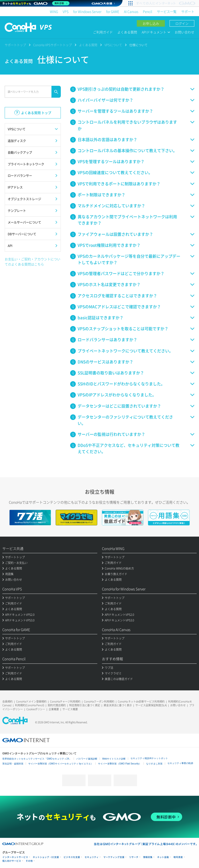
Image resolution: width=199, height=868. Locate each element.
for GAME (113, 11)
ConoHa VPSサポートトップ (52, 45)
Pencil (148, 11)
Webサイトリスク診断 (114, 759)
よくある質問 (127, 32)
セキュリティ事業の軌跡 (180, 763)
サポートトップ (15, 45)
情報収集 (148, 857)
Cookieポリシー (36, 709)
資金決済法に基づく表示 (118, 705)
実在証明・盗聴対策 (13, 764)
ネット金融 (163, 857)
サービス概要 (70, 709)
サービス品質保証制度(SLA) (151, 705)
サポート (188, 11)
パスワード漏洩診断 (87, 759)
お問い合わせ (185, 32)
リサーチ (134, 857)
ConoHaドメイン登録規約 (31, 701)
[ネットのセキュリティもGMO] (36, 3)
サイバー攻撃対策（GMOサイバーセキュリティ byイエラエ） (61, 764)
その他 (29, 861)
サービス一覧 (167, 11)
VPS (66, 11)
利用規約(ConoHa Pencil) (30, 705)
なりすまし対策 (154, 764)
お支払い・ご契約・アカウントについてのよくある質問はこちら (33, 262)
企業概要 (54, 709)
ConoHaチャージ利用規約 (65, 701)
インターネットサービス (15, 857)
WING (54, 11)
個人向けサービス (12, 861)
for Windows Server (87, 11)
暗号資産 (178, 857)
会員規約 (7, 701)
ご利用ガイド (103, 32)
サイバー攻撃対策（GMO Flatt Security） (120, 764)
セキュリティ (92, 857)
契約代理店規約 (57, 705)
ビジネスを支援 (72, 857)
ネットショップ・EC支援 (46, 857)
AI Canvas (131, 11)
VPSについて (113, 45)
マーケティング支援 (114, 857)
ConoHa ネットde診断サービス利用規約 (141, 701)
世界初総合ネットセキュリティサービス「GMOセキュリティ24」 (37, 759)
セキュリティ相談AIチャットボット (149, 758)
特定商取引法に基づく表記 (85, 705)
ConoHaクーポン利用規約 (99, 701)
